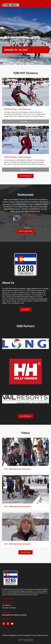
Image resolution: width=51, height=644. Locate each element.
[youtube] (12, 624)
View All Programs (25, 176)
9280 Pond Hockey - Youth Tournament (18, 109)
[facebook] (4, 624)
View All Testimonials (25, 231)
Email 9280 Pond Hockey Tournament (14, 615)
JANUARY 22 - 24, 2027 (16, 50)
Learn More (26, 309)
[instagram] (8, 624)
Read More (25, 122)
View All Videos (25, 552)
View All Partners (26, 416)
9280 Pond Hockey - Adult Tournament (18, 157)
